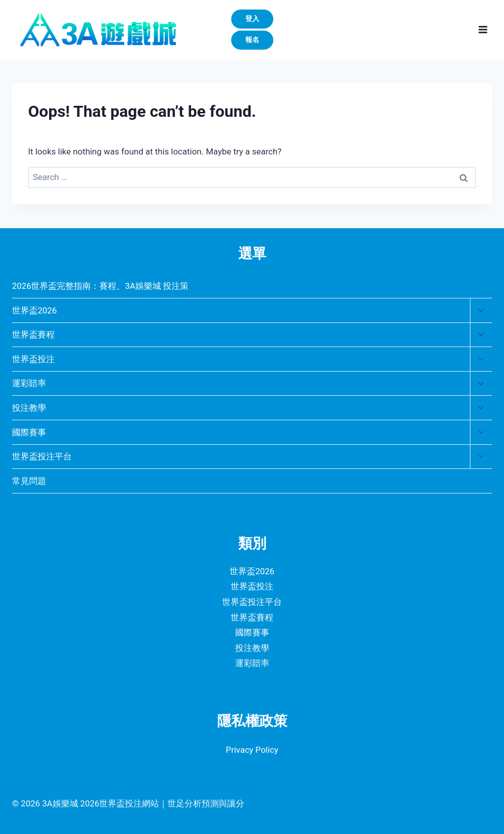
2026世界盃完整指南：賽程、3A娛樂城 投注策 (100, 286)
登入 (252, 19)
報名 (252, 40)
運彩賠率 (29, 383)
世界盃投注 (33, 359)
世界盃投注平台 (42, 456)
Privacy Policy (252, 750)
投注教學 (29, 408)
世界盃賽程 (33, 335)
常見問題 (29, 481)
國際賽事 (29, 432)
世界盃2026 (34, 310)
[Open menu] (483, 29)
